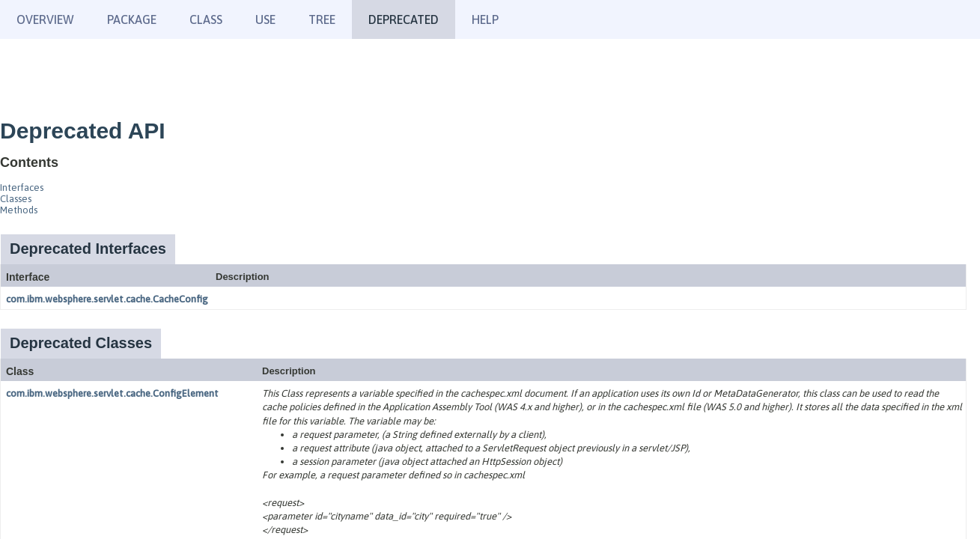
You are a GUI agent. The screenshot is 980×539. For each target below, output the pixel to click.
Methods (19, 210)
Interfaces (22, 188)
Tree (322, 19)
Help (485, 19)
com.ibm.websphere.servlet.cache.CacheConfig (107, 299)
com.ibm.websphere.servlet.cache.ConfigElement (112, 393)
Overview (45, 19)
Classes (16, 199)
